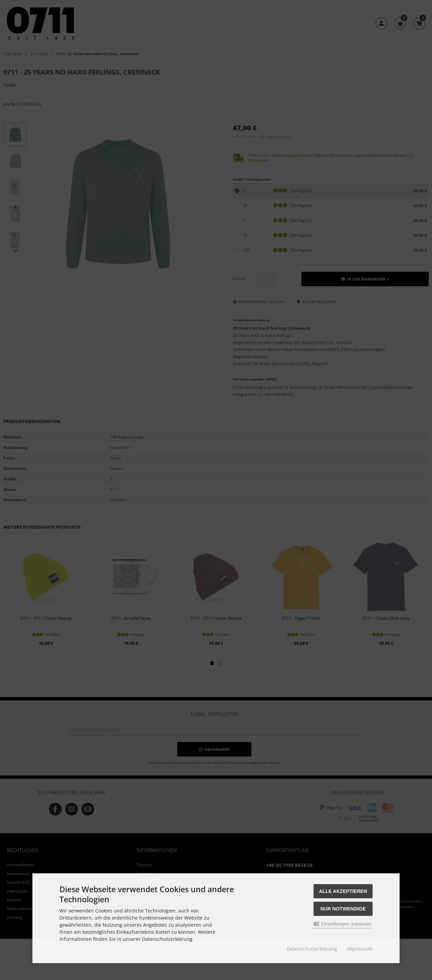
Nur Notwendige (343, 909)
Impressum (360, 949)
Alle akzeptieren (343, 891)
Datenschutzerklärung (312, 949)
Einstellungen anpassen (342, 924)
